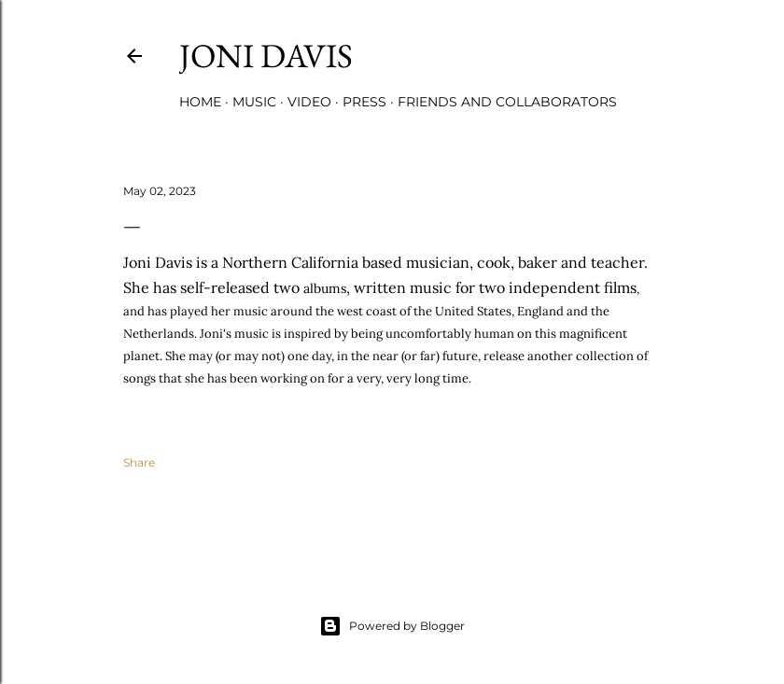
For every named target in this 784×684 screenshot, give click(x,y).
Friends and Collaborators (507, 102)
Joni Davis (266, 56)
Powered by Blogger (392, 626)
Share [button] (139, 462)
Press (364, 102)
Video (309, 102)
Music (254, 102)
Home (200, 102)
